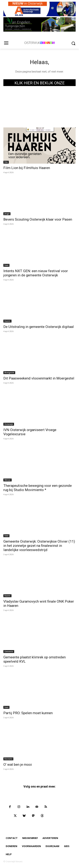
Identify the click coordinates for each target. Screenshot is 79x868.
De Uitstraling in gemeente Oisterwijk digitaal (39, 327)
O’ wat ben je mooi (18, 765)
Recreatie (8, 759)
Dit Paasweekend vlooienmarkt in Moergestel (39, 378)
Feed (6, 265)
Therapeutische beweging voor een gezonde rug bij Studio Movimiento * (38, 488)
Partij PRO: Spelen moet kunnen (28, 713)
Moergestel (9, 373)
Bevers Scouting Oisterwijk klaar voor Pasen (38, 219)
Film (6, 162)
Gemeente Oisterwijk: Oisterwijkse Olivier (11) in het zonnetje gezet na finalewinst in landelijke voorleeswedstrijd (39, 546)
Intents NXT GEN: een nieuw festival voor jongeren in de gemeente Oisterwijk (36, 273)
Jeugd (7, 214)
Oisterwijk (9, 424)
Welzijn (8, 480)
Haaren (7, 321)
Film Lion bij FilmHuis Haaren (27, 168)
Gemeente (9, 651)
